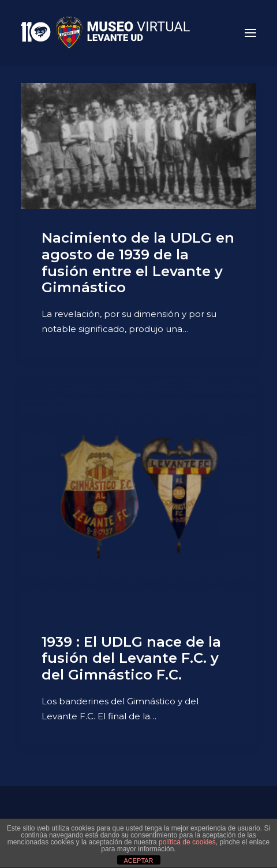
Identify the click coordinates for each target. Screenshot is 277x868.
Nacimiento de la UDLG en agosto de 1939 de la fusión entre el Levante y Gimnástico (138, 263)
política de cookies (187, 842)
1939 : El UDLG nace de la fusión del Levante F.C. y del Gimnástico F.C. (131, 658)
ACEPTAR (138, 861)
